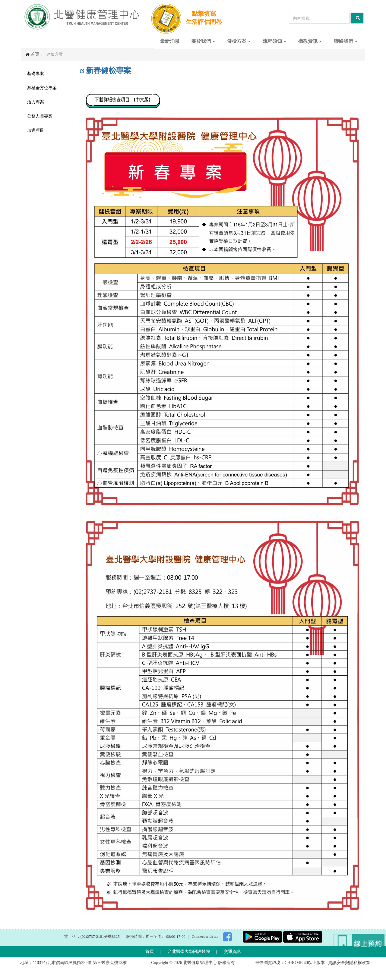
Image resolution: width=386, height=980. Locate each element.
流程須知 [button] (274, 41)
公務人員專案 (40, 116)
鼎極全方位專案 (42, 88)
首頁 (32, 54)
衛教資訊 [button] (310, 41)
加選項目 (36, 130)
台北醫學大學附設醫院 (189, 952)
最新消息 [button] (170, 41)
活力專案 (36, 102)
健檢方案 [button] (239, 41)
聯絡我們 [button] (346, 41)
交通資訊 (232, 952)
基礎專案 (36, 74)
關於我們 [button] (203, 41)
